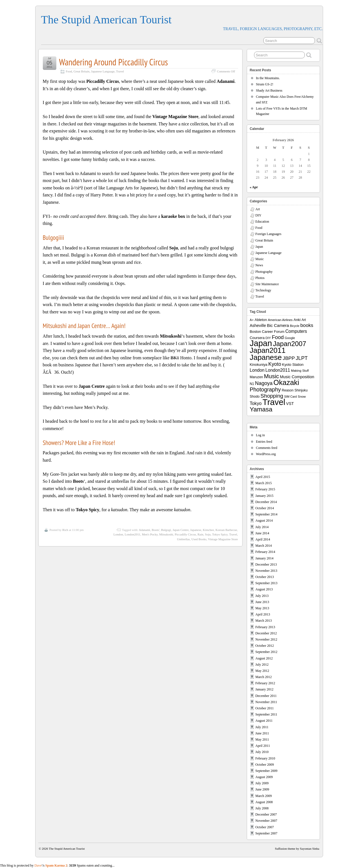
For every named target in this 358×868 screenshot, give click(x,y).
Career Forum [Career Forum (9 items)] (273, 332)
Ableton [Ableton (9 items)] (261, 320)
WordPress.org (266, 454)
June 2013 (262, 602)
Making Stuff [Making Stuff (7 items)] (300, 371)
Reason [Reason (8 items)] (288, 390)
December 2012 (266, 633)
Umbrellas (183, 539)
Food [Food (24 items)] (278, 337)
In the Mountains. (268, 78)
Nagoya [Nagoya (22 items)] (264, 383)
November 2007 (266, 821)
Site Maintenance (267, 284)
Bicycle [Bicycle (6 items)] (295, 326)
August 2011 (264, 721)
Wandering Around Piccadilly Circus (114, 62)
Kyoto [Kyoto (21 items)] (275, 364)
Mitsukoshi (166, 534)
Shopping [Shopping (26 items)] (272, 396)
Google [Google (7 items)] (290, 338)
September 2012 (266, 652)
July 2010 (262, 752)
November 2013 (266, 571)
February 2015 (265, 489)
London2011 (133, 534)
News (259, 265)
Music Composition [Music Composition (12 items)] (297, 377)
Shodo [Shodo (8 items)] (255, 397)
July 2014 (262, 527)
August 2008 (264, 802)
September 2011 (266, 714)
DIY (258, 215)
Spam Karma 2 (56, 865)
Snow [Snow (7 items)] (302, 397)
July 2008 (262, 808)
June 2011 (262, 733)
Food (69, 71)
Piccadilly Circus (185, 534)
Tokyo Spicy (220, 534)
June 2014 (262, 533)
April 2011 (263, 746)
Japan (259, 247)
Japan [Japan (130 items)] (261, 343)
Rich (65, 530)
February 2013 (265, 627)
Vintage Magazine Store (223, 539)
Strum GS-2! (265, 84)
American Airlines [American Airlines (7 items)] (280, 320)
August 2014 (264, 521)
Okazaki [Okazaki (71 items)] (286, 382)
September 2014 (266, 514)
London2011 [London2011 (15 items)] (278, 370)
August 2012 (264, 658)
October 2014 (265, 508)
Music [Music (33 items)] (272, 376)
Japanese (196, 530)
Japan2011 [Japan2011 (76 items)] (268, 350)
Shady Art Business (269, 90)
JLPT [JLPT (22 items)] (302, 358)
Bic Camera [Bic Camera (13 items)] (278, 325)
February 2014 (265, 552)
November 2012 (266, 639)
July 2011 (262, 727)
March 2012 (264, 677)
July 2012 (262, 665)
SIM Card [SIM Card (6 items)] (291, 397)
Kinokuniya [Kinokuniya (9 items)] (259, 365)
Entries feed (264, 442)
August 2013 (264, 589)
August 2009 (264, 777)
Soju (208, 534)
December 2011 (266, 696)
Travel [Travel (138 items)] (274, 402)
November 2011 (266, 702)
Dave (38, 865)
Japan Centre (181, 530)
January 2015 (264, 496)
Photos (260, 278)
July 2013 (262, 596)
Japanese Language (103, 71)
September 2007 (266, 833)
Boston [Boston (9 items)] (255, 332)
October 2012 (265, 646)
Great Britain (82, 71)
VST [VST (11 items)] (290, 404)
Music (260, 259)
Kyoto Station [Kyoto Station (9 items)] (293, 365)
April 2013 (263, 614)
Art (258, 209)
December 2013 (266, 564)
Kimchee (208, 530)
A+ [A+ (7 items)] (252, 320)
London (118, 534)
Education (262, 222)
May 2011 (262, 739)
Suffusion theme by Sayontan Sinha (297, 849)
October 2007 (265, 827)
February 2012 (265, 683)
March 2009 (264, 796)
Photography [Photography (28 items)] (265, 389)
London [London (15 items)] (257, 370)
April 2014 (263, 539)
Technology (263, 290)
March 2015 (264, 483)
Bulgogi (166, 530)
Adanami (144, 530)
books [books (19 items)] (307, 325)
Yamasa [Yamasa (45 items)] (261, 409)
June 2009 (262, 789)
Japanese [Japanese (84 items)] (266, 357)
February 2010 (265, 758)
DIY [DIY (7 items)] (268, 338)
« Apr (254, 187)
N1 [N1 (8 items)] (252, 384)
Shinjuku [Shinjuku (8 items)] (301, 390)
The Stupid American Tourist (106, 20)
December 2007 (266, 814)
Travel (120, 71)
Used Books (199, 539)
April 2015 (263, 477)
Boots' (156, 530)
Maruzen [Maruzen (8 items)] (256, 377)
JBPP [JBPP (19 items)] (289, 358)
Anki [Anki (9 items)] (297, 320)
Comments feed (267, 448)
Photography (264, 272)
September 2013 (266, 583)
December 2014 (266, 502)
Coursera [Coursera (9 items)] (257, 338)
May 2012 (262, 671)
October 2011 (265, 708)
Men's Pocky (150, 534)
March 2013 (264, 621)
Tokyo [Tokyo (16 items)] (256, 403)
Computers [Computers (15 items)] (296, 331)
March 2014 (264, 546)
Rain (200, 534)
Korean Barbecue (226, 530)
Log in (261, 435)
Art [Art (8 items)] (303, 320)
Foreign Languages (268, 234)
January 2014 (264, 558)
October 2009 (265, 765)
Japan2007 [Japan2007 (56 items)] (290, 344)
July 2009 (262, 783)
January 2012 (264, 689)
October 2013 (265, 577)
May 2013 (262, 608)
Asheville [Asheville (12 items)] (258, 325)
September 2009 (266, 771)
